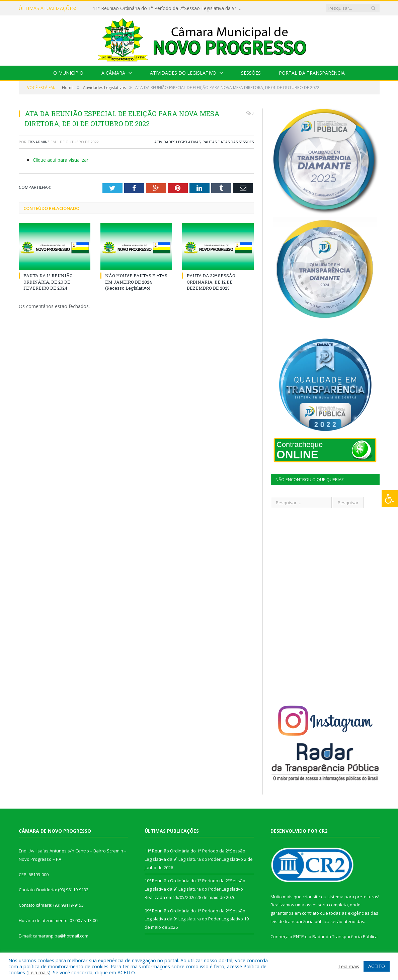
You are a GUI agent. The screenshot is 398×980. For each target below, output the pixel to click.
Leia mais (38, 972)
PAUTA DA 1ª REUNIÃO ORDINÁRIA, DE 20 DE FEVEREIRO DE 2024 (48, 282)
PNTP (299, 936)
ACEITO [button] (377, 966)
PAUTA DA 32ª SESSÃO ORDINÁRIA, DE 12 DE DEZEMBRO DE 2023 (211, 282)
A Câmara (113, 73)
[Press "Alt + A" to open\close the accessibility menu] (390, 499)
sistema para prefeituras (353, 897)
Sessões (251, 73)
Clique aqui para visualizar (61, 160)
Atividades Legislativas (177, 142)
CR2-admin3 (38, 142)
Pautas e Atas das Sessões (228, 142)
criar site (311, 897)
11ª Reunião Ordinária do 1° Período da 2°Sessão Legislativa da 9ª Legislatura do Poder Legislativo (170, 8)
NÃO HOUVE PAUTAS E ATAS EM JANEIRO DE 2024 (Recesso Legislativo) (136, 282)
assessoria (317, 905)
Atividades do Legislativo (183, 73)
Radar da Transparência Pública (345, 936)
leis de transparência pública (300, 921)
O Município (68, 73)
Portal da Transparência (312, 73)
